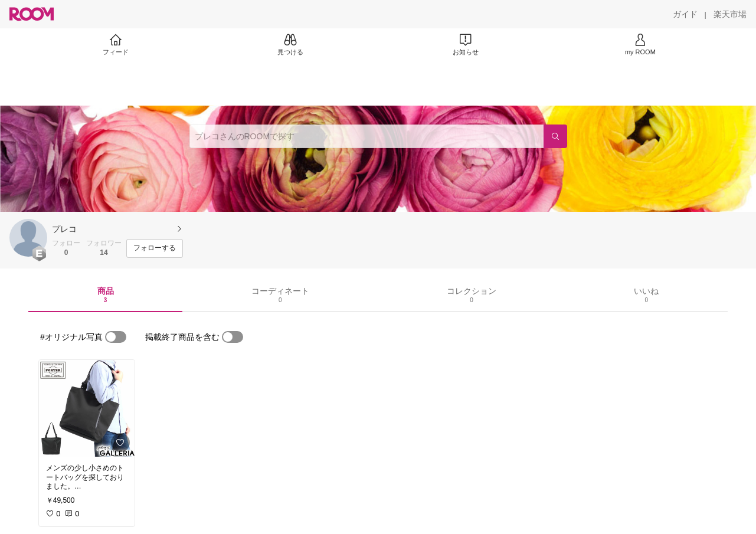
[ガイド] (685, 14)
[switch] (116, 337)
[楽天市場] (730, 14)
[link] (87, 408)
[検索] (555, 136)
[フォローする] (155, 248)
